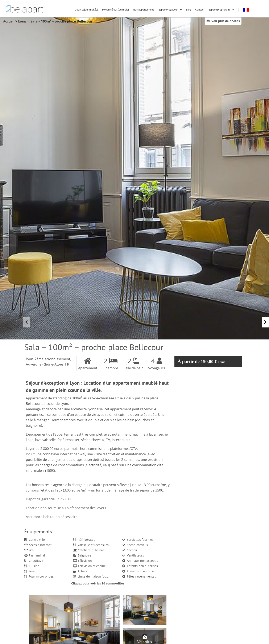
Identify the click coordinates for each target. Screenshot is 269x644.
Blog (203, 10)
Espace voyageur (184, 10)
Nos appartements (158, 10)
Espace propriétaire (235, 10)
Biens (22, 22)
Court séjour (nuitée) (100, 10)
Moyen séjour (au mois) (130, 10)
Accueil (9, 22)
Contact (214, 10)
